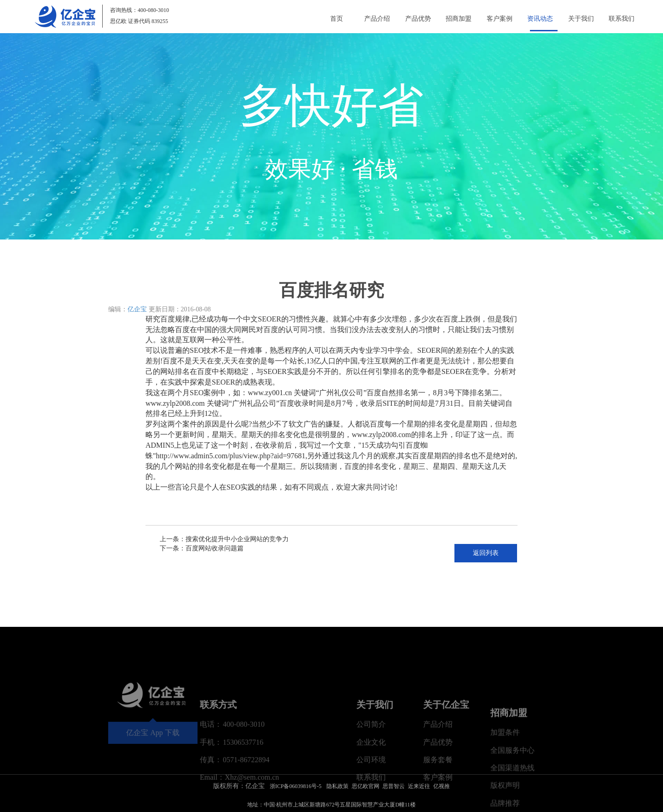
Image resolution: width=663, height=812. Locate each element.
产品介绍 (373, 19)
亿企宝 (137, 309)
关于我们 (580, 19)
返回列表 (486, 553)
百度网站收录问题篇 (215, 548)
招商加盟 (456, 19)
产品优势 (414, 19)
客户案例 (497, 19)
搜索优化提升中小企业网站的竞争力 (237, 539)
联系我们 (622, 19)
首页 (331, 19)
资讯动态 (539, 19)
